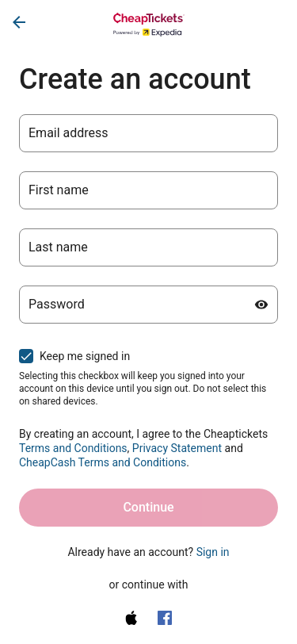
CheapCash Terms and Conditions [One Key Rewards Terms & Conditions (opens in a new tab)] (103, 462)
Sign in (213, 552)
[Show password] (261, 305)
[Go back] (19, 22)
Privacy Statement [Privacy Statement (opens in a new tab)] (177, 448)
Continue (148, 507)
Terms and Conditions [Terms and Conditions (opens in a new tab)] (73, 448)
